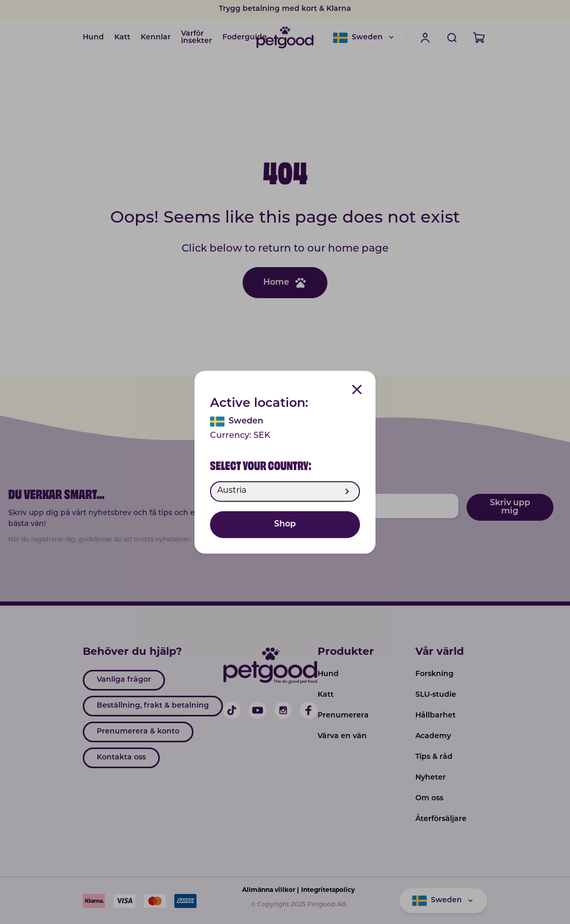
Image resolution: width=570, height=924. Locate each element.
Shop (285, 524)
